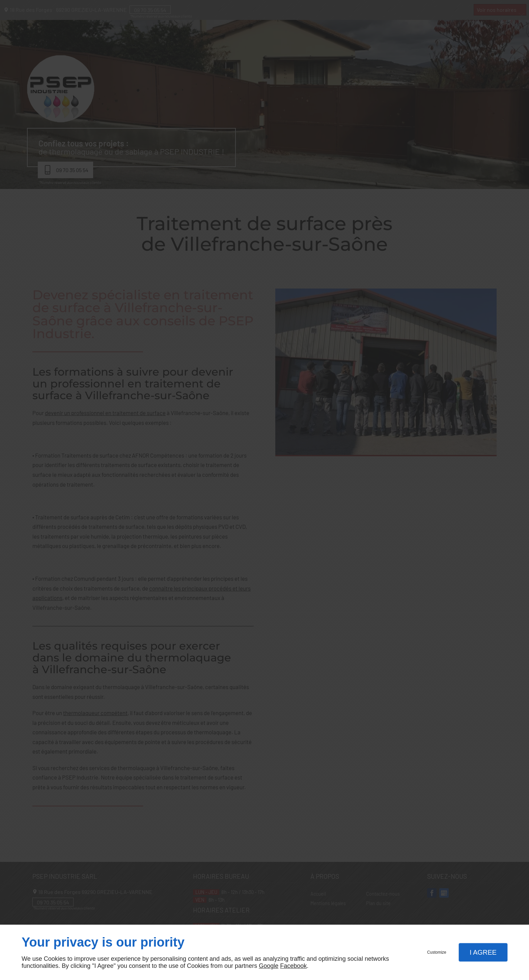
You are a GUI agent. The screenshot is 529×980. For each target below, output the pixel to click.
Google (269, 966)
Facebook (293, 966)
